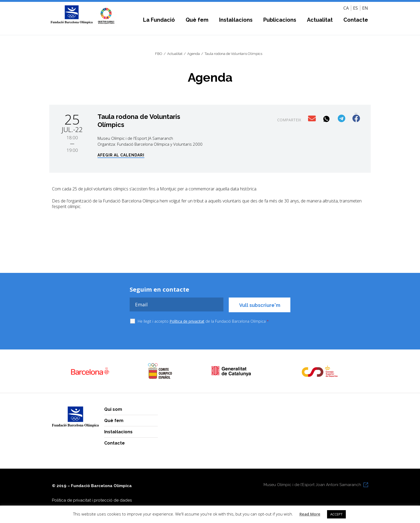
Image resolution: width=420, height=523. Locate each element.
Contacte (356, 20)
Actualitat (320, 20)
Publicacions (280, 20)
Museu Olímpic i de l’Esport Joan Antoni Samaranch (312, 485)
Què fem (197, 20)
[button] (312, 119)
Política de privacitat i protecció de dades (92, 500)
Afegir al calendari (121, 155)
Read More (310, 514)
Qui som (113, 409)
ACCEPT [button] (336, 514)
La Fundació (159, 20)
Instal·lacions (236, 20)
